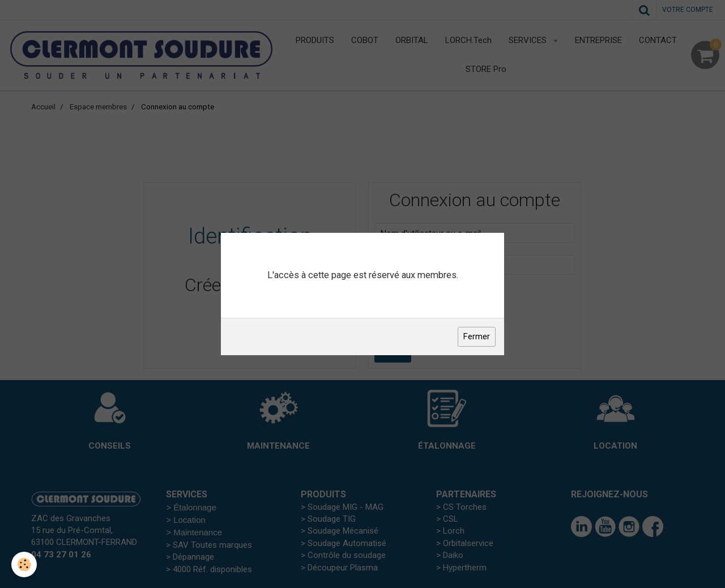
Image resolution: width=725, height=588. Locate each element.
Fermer (477, 336)
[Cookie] (24, 564)
